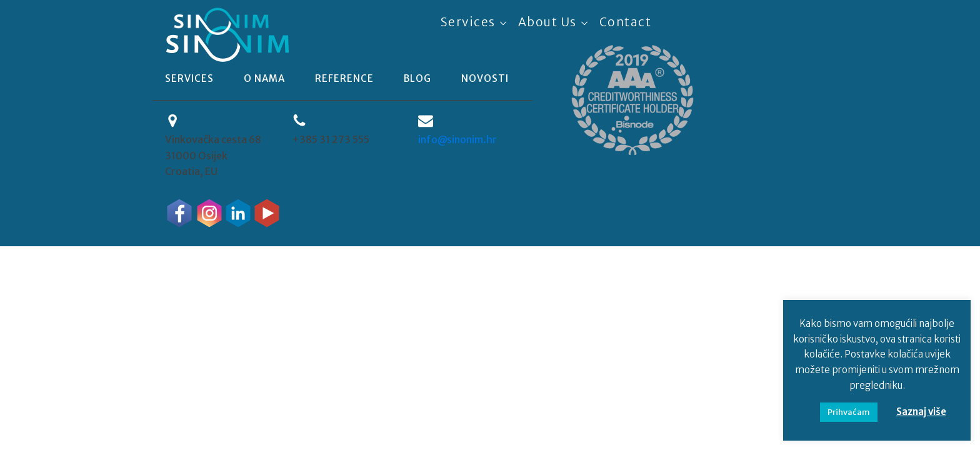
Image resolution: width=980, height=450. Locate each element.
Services (468, 22)
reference (344, 78)
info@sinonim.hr (457, 139)
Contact (626, 22)
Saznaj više (921, 412)
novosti (485, 78)
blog (417, 78)
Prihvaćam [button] (849, 412)
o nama (264, 78)
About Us (547, 22)
